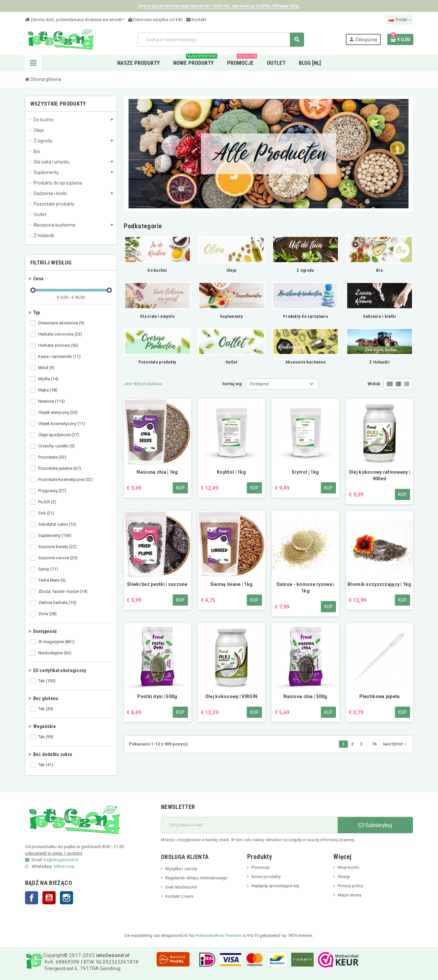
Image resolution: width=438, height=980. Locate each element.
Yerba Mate (52, 580)
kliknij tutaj (64, 866)
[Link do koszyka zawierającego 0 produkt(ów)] (400, 39)
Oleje (231, 270)
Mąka (48, 390)
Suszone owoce (58, 558)
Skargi (344, 877)
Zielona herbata (58, 603)
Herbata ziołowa (59, 345)
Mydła (49, 379)
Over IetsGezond (181, 887)
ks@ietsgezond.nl (61, 860)
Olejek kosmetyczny (62, 424)
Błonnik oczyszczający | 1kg (379, 584)
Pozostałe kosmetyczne (66, 480)
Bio (379, 270)
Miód (47, 368)
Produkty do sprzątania (305, 316)
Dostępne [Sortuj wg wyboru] (259, 384)
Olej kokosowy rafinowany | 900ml (379, 475)
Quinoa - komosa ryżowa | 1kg (306, 588)
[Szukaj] (221, 40)
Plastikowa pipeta (380, 696)
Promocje (260, 867)
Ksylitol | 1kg (231, 472)
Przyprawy (53, 491)
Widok (374, 384)
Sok (47, 513)
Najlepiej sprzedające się (275, 886)
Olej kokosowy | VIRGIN (231, 696)
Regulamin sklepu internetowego (196, 878)
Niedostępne (55, 653)
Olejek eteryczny (58, 413)
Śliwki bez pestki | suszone (157, 584)
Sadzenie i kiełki (379, 316)
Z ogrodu (305, 270)
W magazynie (57, 642)
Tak (47, 681)
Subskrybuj (375, 825)
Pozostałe (53, 457)
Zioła (48, 614)
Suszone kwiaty (58, 547)
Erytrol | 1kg (306, 472)
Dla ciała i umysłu (157, 316)
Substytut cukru (58, 524)
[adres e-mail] (249, 825)
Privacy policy (350, 886)
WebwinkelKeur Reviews (218, 935)
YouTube (49, 898)
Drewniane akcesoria (62, 323)
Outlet (231, 362)
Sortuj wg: (232, 384)
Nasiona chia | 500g (305, 696)
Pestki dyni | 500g (157, 696)
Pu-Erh (48, 502)
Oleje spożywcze (59, 435)
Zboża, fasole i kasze (63, 591)
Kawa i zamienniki (60, 357)
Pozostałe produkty (157, 362)
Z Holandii (379, 362)
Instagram (66, 898)
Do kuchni (157, 270)
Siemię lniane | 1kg (231, 584)
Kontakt (196, 20)
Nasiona (52, 401)
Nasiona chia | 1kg (157, 472)
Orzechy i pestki (57, 446)
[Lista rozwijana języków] (399, 20)
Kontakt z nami (179, 896)
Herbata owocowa (61, 334)
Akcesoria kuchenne (305, 362)
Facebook (32, 898)
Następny (395, 744)
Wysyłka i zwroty (181, 869)
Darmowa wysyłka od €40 (155, 20)
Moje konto (348, 867)
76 (374, 744)
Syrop (49, 569)
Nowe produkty (266, 877)
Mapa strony (349, 895)
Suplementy (55, 536)
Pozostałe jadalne (60, 468)
